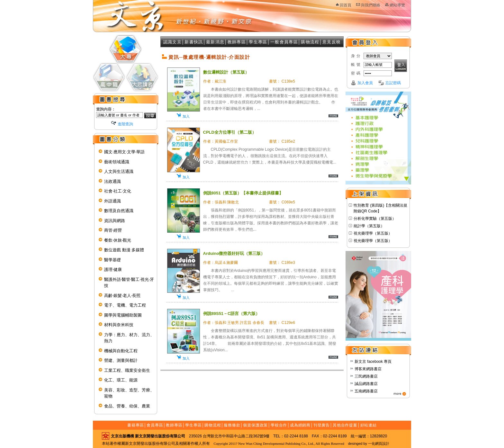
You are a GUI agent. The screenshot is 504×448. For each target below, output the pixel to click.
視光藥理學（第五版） (373, 233)
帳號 (356, 65)
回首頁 (346, 5)
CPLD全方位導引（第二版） (230, 132)
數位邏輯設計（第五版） (226, 72)
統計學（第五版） (369, 226)
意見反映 (332, 42)
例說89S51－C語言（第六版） (232, 314)
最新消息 (215, 42)
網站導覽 (397, 5)
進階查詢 (125, 124)
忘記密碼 (393, 83)
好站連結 (369, 425)
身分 (356, 56)
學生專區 (258, 42)
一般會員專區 (284, 42)
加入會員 (365, 83)
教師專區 (237, 42)
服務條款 (232, 425)
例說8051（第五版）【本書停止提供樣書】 (243, 193)
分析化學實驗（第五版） (375, 219)
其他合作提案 (345, 425)
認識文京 (172, 42)
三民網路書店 (366, 376)
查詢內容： (106, 109)
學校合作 (279, 425)
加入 (186, 116)
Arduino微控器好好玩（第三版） (234, 253)
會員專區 (155, 425)
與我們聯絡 (371, 5)
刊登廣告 (322, 425)
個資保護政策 (255, 425)
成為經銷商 (300, 425)
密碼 (356, 73)
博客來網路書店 (368, 369)
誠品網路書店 (366, 384)
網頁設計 (382, 444)
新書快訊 (194, 42)
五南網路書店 (366, 391)
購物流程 (310, 42)
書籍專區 (136, 425)
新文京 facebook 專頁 (373, 362)
